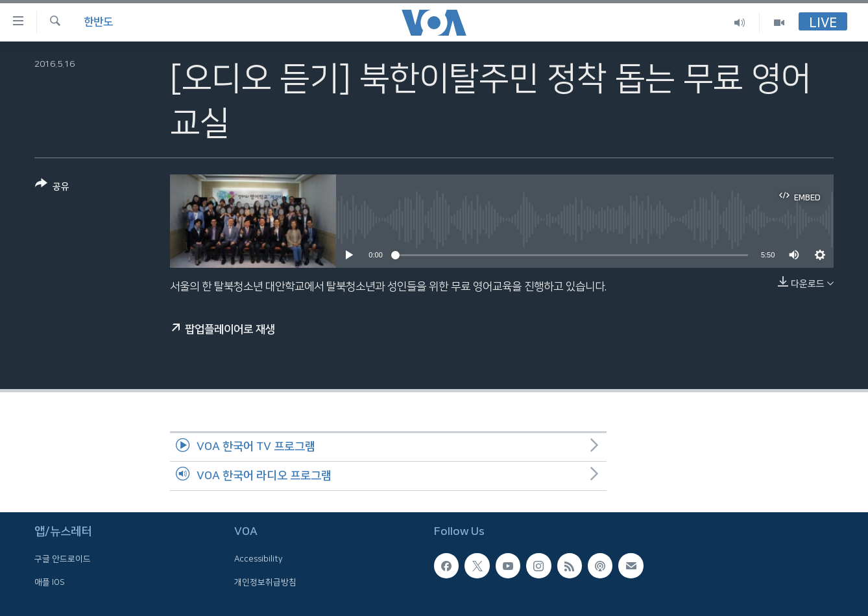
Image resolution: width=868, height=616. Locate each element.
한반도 (98, 22)
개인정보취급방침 (265, 582)
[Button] (52, 188)
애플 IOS (50, 582)
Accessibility (259, 559)
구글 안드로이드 (63, 559)
